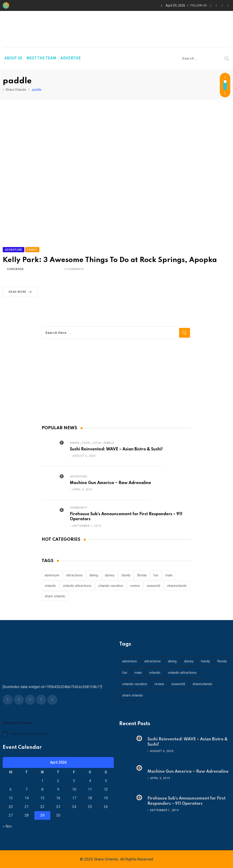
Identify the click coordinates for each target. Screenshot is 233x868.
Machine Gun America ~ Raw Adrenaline (110, 483)
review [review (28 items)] (135, 586)
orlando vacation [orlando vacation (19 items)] (111, 586)
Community (79, 508)
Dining (75, 443)
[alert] (58, 734)
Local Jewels (104, 443)
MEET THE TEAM (41, 58)
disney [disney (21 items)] (110, 575)
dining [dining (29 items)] (94, 575)
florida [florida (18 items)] (142, 575)
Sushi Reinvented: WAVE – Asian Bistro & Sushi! (116, 449)
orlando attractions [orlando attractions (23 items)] (77, 586)
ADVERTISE (71, 58)
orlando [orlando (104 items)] (50, 586)
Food (86, 443)
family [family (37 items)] (126, 575)
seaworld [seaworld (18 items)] (153, 586)
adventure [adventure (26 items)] (52, 575)
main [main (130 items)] (169, 575)
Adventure (79, 477)
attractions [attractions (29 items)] (74, 575)
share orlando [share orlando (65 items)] (55, 596)
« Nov (7, 826)
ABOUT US (13, 58)
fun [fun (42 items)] (156, 575)
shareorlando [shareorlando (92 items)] (177, 586)
